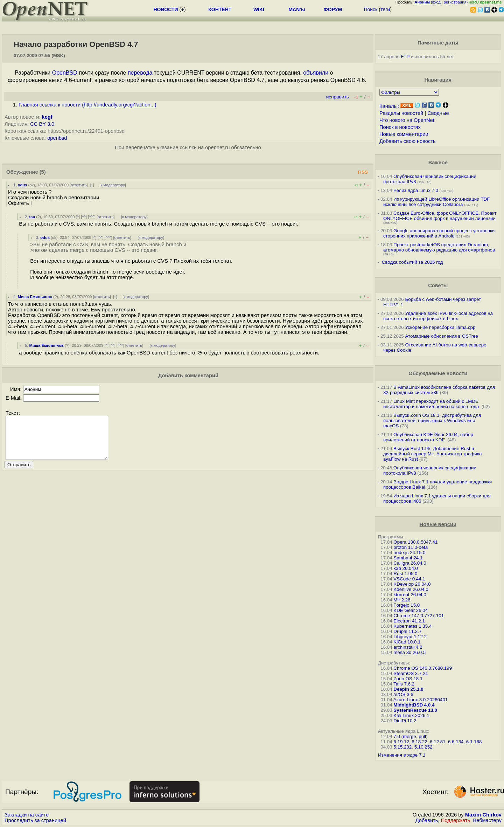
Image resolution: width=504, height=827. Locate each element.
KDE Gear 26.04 (411, 610)
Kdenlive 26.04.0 (411, 589)
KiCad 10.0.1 (407, 642)
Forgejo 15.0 (407, 605)
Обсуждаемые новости (438, 373)
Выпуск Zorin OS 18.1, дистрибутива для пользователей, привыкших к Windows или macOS (432, 421)
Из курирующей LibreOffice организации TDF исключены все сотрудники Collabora (436, 202)
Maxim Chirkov (483, 815)
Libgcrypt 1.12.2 (410, 637)
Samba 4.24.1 (408, 558)
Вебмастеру (487, 820)
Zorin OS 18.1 (408, 679)
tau (32, 217)
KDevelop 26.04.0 (412, 584)
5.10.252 (423, 747)
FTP (405, 57)
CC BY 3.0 (42, 124)
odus (23, 185)
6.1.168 (474, 742)
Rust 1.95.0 (405, 574)
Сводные (438, 113)
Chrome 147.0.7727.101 (419, 616)
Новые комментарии (404, 134)
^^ (84, 217)
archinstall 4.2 (408, 647)
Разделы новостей (401, 113)
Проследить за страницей (35, 820)
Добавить (427, 820)
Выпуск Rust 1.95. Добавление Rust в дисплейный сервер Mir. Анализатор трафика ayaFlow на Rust (432, 454)
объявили (316, 73)
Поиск (370, 9)
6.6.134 (456, 742)
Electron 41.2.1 (409, 621)
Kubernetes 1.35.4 (412, 626)
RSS (363, 172)
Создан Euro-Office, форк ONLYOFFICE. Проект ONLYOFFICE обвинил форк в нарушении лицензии (440, 216)
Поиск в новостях (400, 127)
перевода (140, 73)
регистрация (455, 2)
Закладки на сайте (27, 815)
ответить (79, 185)
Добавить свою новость (408, 141)
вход (436, 2)
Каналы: (389, 106)
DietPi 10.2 (405, 721)
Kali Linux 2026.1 (411, 715)
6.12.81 (437, 742)
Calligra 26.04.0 (410, 563)
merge (409, 736)
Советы (438, 285)
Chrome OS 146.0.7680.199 (423, 668)
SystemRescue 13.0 (415, 710)
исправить (338, 97)
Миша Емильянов (35, 297)
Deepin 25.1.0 (408, 689)
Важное (438, 163)
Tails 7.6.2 (404, 684)
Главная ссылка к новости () (87, 105)
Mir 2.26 (402, 600)
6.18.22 (419, 742)
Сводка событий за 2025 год (412, 262)
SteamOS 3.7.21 (411, 673)
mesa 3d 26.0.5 (409, 652)
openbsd (57, 138)
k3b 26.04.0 (406, 568)
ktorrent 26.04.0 (410, 595)
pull (422, 736)
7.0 (397, 736)
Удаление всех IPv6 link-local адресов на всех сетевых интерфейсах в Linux (438, 316)
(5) (43, 172)
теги (385, 9)
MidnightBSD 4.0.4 (414, 705)
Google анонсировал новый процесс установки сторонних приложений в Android (439, 233)
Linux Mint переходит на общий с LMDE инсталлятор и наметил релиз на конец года (432, 404)
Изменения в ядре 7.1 (402, 755)
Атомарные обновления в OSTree (441, 336)
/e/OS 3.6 (403, 694)
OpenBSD (65, 73)
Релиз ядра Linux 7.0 (416, 190)
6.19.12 (401, 742)
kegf (47, 117)
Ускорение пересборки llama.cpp (440, 327)
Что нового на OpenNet (407, 120)
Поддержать (456, 820)
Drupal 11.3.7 (407, 631)
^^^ (92, 217)
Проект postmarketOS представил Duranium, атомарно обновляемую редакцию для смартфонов (439, 247)
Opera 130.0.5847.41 (415, 542)
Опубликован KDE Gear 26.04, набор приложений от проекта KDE (428, 437)
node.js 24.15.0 (409, 553)
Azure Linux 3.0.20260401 (421, 700)
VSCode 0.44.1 (409, 579)
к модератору (113, 185)
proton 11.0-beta (411, 547)
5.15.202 (402, 747)
